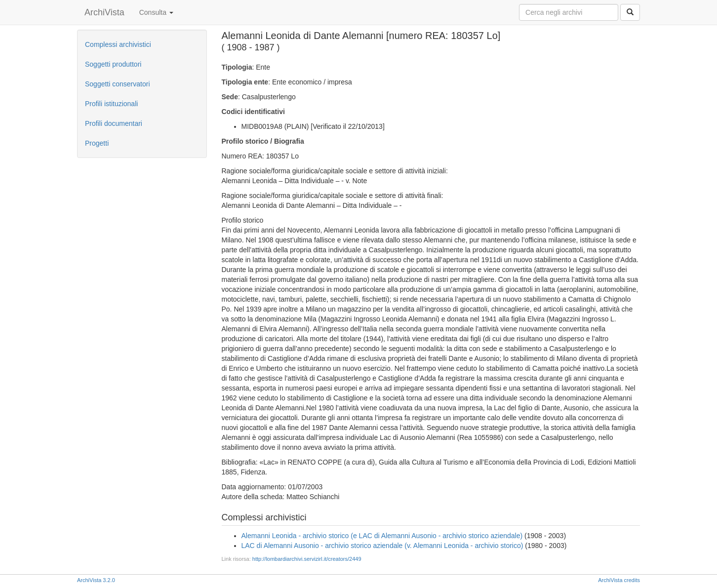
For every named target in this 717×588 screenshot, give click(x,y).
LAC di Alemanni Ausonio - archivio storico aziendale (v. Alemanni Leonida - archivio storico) (382, 546)
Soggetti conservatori (118, 84)
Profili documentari (114, 123)
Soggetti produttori (113, 64)
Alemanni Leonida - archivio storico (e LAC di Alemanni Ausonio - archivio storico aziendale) (382, 536)
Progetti (97, 143)
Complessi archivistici (118, 44)
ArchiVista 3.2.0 (96, 580)
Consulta (156, 12)
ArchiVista (104, 12)
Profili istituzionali (111, 104)
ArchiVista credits (619, 580)
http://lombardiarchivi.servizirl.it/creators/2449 (307, 559)
